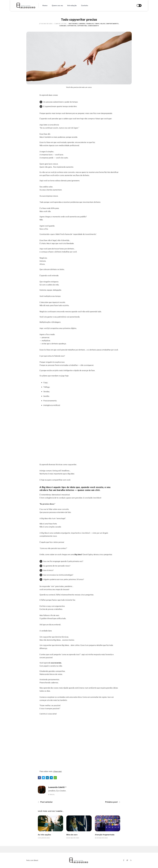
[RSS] (131, 860)
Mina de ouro (72, 835)
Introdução (72, 5)
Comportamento (112, 24)
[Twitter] (128, 860)
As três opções (44, 835)
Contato (85, 5)
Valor (103, 24)
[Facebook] (124, 860)
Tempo (97, 24)
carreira (82, 24)
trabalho (90, 24)
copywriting (82, 26)
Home (45, 5)
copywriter (72, 26)
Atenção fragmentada (105, 835)
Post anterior (45, 802)
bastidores (73, 24)
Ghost (36, 860)
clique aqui (57, 771)
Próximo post (113, 802)
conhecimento (93, 26)
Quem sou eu (57, 5)
